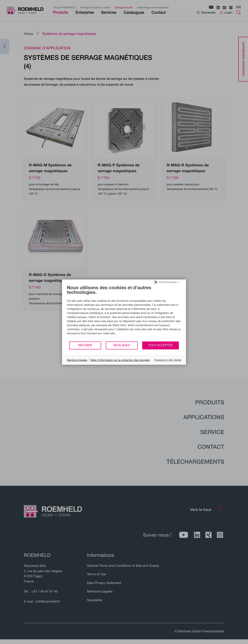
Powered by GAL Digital (168, 360)
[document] (124, 313)
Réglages (122, 345)
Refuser (85, 345)
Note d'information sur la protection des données (120, 360)
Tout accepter (161, 345)
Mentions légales (77, 360)
